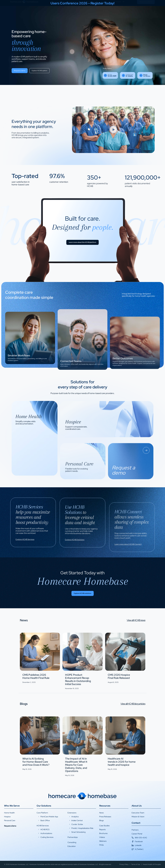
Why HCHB (58, 11)
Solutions (74, 11)
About (105, 11)
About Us (137, 806)
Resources (91, 11)
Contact (119, 11)
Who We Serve (12, 806)
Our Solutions (44, 806)
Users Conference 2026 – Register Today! (82, 3)
